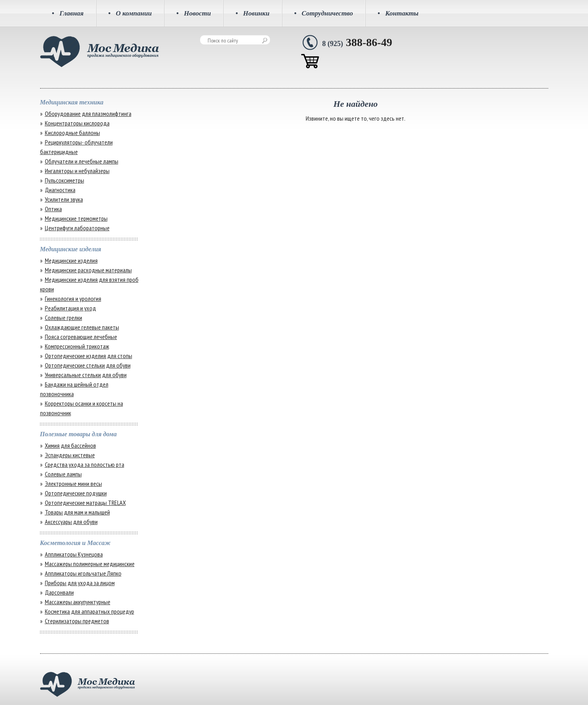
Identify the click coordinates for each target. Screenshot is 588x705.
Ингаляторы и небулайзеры (77, 171)
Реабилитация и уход (70, 308)
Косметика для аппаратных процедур (90, 611)
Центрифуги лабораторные (77, 228)
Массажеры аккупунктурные (78, 602)
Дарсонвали (59, 592)
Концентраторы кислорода (77, 123)
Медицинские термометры (76, 218)
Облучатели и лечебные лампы (82, 161)
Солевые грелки (64, 318)
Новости (194, 13)
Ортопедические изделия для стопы (89, 356)
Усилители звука (64, 199)
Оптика (53, 209)
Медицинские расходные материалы (88, 270)
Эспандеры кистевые (70, 455)
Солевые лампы (63, 474)
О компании (130, 13)
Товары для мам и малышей (77, 512)
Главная (68, 13)
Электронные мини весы (73, 483)
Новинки (253, 13)
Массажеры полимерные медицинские (90, 564)
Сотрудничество (324, 13)
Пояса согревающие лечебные (81, 337)
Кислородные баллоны (72, 133)
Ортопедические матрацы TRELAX (85, 503)
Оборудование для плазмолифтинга (88, 114)
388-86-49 (357, 42)
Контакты (398, 13)
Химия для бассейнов (70, 445)
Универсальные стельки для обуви (86, 375)
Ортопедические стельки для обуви (88, 365)
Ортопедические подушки (76, 493)
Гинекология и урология (73, 299)
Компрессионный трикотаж (77, 346)
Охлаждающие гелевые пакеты (82, 327)
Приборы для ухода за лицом (80, 583)
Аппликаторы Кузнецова (74, 554)
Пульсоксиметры (65, 180)
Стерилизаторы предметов (77, 621)
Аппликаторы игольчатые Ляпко (83, 573)
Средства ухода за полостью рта (85, 464)
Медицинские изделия (71, 260)
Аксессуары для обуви (71, 522)
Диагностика (60, 190)
